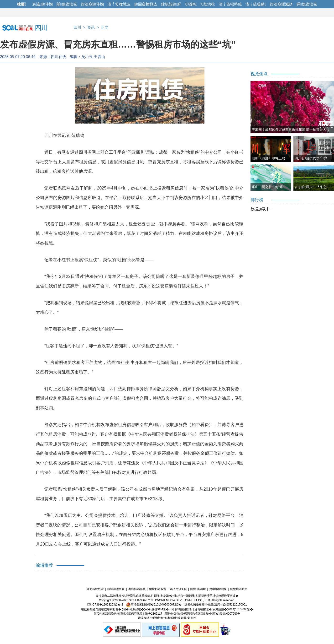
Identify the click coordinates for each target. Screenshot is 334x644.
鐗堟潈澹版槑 (116, 589)
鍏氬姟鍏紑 (171, 4)
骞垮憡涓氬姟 (137, 589)
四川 (77, 27)
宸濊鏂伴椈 (42, 4)
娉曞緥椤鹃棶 (218, 589)
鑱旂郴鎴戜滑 (158, 589)
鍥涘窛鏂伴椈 (92, 4)
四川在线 (58, 57)
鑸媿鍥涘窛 (307, 4)
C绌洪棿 (208, 4)
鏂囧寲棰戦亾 (146, 4)
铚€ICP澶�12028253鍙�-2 (105, 605)
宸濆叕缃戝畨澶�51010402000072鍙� (154, 605)
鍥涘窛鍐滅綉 (281, 4)
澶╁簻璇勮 (256, 4)
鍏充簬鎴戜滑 (95, 589)
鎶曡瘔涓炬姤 (239, 589)
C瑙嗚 (191, 4)
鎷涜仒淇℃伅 (178, 589)
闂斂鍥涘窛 (67, 4)
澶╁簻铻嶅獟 (230, 4)
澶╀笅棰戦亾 (119, 4)
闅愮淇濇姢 (198, 589)
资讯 (91, 27)
